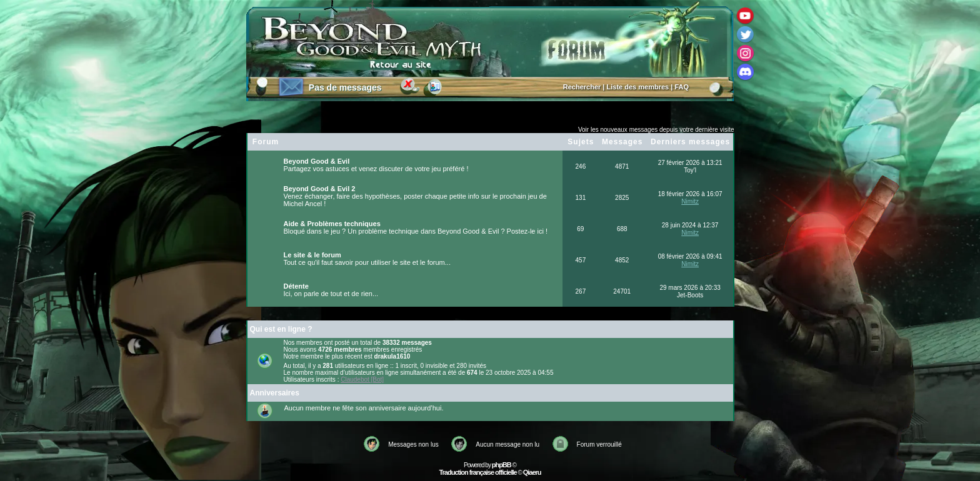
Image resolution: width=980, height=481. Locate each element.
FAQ (682, 87)
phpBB (502, 465)
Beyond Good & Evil (317, 161)
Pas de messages (345, 87)
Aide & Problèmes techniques (332, 224)
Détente (296, 286)
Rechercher (582, 87)
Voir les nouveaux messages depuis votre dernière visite (656, 130)
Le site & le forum (312, 255)
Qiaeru (532, 472)
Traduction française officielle (477, 472)
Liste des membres (638, 87)
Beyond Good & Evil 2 (320, 189)
